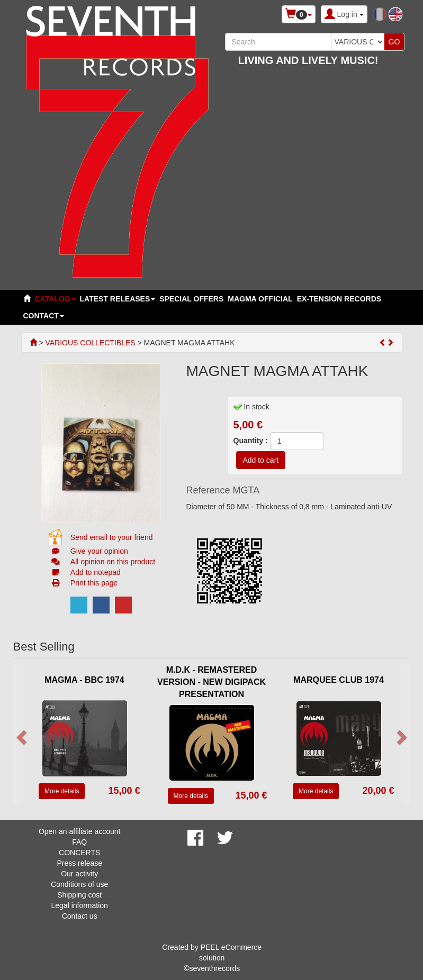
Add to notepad (96, 572)
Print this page (94, 583)
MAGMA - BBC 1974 (84, 680)
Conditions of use (79, 884)
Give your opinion (99, 551)
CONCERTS (79, 853)
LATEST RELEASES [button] (118, 299)
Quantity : (251, 441)
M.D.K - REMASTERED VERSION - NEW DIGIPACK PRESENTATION (211, 682)
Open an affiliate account (80, 831)
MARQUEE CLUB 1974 (339, 680)
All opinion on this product (113, 562)
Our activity (79, 874)
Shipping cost (79, 895)
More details (62, 791)
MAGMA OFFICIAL (260, 299)
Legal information (79, 905)
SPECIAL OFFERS (191, 299)
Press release (79, 863)
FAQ (79, 842)
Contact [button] (44, 316)
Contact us (80, 916)
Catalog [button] (55, 299)
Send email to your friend (112, 537)
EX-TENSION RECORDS (339, 299)
